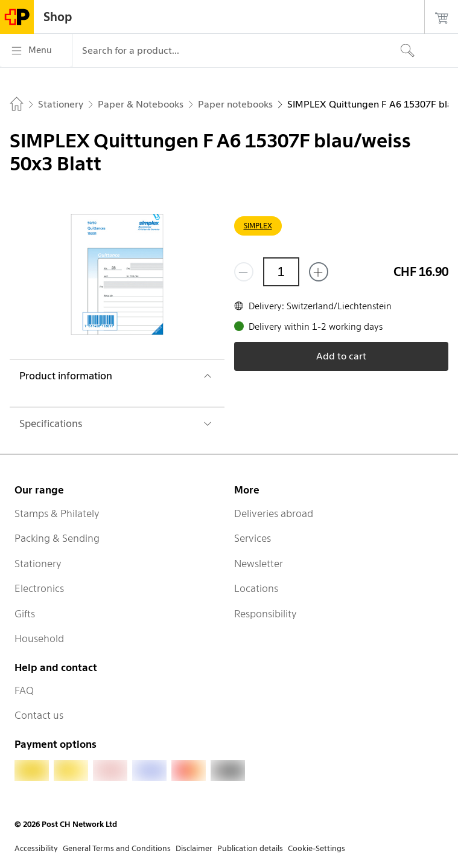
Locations (256, 588)
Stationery (38, 564)
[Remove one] (244, 272)
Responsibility (266, 614)
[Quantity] (281, 272)
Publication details (250, 848)
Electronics (39, 588)
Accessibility (36, 848)
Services (253, 538)
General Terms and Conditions (117, 848)
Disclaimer (194, 848)
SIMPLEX (258, 226)
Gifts (25, 614)
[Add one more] (319, 272)
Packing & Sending (57, 538)
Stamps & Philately (57, 513)
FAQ (24, 690)
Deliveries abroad (274, 513)
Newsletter (259, 564)
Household (39, 638)
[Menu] (36, 51)
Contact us (39, 715)
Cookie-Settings (316, 848)
